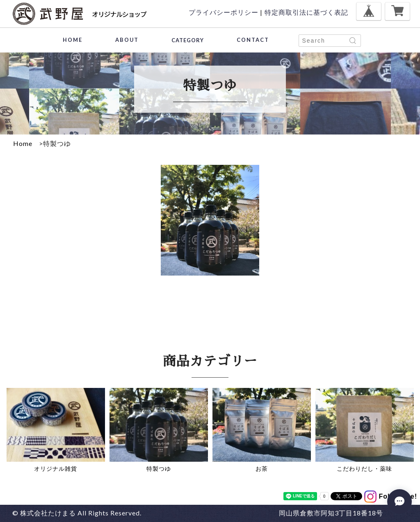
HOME (73, 40)
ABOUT (127, 40)
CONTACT (253, 40)
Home (23, 143)
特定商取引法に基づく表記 (306, 12)
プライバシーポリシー (224, 12)
